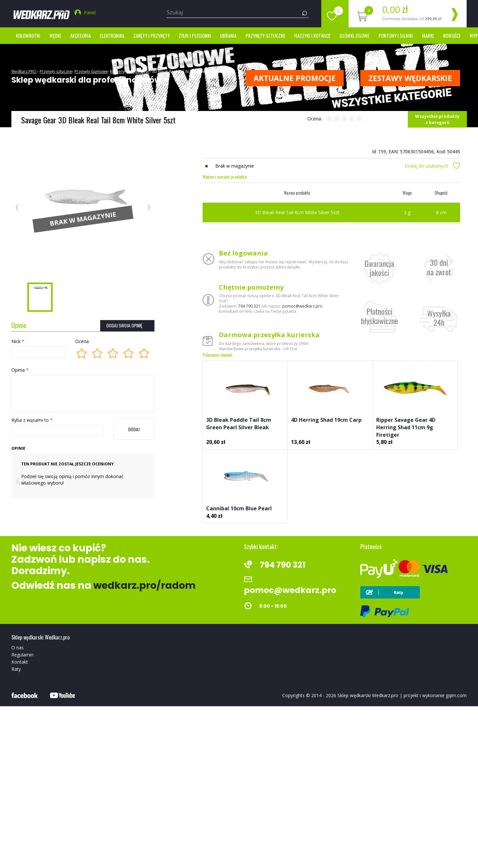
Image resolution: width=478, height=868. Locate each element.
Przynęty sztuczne (265, 35)
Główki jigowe (354, 35)
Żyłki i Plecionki (195, 35)
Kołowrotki (28, 35)
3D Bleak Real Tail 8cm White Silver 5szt (188, 71)
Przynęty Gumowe (91, 71)
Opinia (20, 370)
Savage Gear (138, 71)
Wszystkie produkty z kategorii (437, 119)
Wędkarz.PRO (24, 71)
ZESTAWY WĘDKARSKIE (410, 78)
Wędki (55, 35)
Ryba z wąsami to (32, 420)
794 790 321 (249, 306)
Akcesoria (80, 35)
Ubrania (228, 35)
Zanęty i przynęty (152, 35)
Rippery (117, 71)
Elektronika (112, 35)
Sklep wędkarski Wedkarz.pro (368, 695)
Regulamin (22, 655)
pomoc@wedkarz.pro (302, 306)
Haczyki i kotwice (312, 35)
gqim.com (456, 695)
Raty (16, 669)
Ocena (82, 341)
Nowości (452, 35)
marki (428, 35)
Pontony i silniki (396, 35)
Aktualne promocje (295, 78)
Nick (18, 341)
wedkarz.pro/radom (145, 586)
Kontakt (20, 662)
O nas (18, 648)
